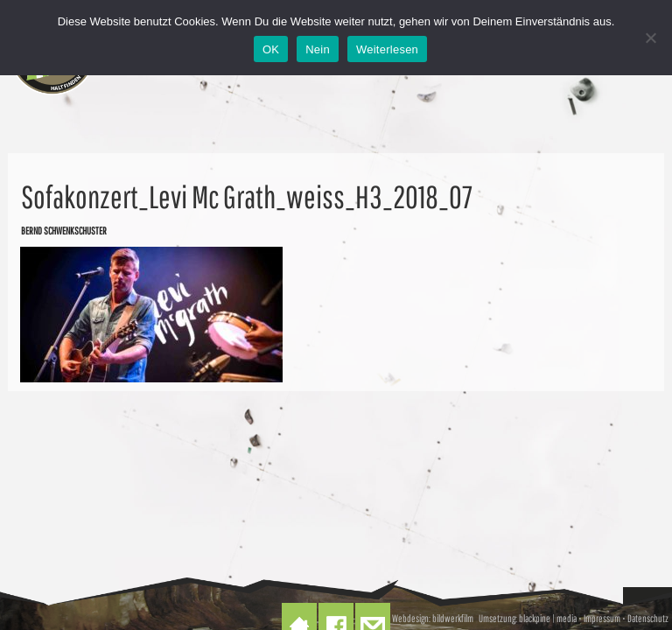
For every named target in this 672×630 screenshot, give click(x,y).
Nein (318, 49)
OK (271, 49)
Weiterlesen (387, 49)
